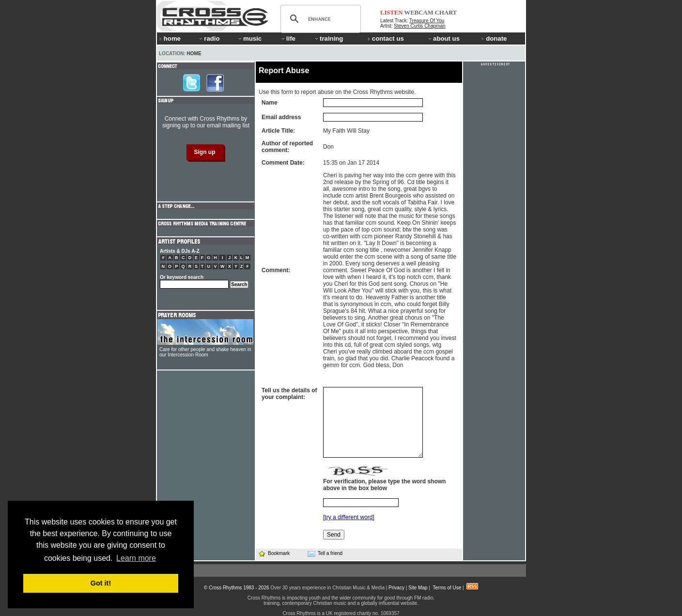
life (288, 38)
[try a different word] (349, 517)
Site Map (418, 588)
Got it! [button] (101, 583)
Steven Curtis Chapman (419, 26)
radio (209, 38)
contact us (386, 38)
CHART (446, 12)
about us (443, 38)
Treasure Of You (427, 21)
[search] (319, 19)
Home (194, 54)
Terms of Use (447, 588)
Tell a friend (325, 554)
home (170, 38)
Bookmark (274, 553)
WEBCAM (418, 12)
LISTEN (392, 12)
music (249, 38)
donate (494, 38)
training (328, 38)
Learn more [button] (136, 558)
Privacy (396, 588)
